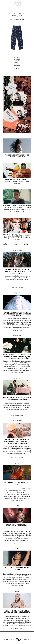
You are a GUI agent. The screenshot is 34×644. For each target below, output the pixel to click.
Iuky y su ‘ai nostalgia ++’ (17, 525)
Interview (15, 251)
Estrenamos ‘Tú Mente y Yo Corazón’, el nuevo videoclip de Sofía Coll (17, 272)
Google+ (3, 643)
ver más (21, 288)
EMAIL (17, 68)
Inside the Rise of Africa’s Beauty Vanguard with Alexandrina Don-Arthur (17, 182)
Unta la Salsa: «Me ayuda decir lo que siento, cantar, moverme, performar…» (17, 314)
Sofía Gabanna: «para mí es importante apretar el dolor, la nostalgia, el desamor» (17, 442)
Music (21, 251)
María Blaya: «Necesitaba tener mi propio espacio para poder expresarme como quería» (17, 357)
